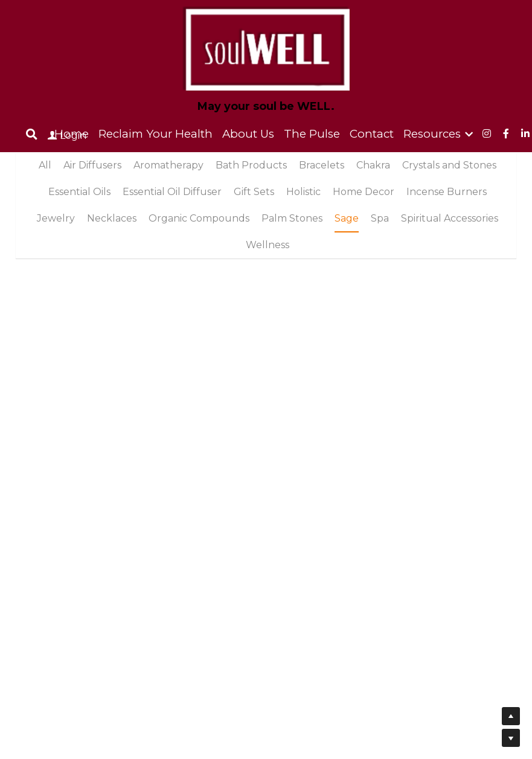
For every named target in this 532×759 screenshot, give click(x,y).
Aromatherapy (168, 165)
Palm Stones (292, 218)
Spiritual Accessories (450, 218)
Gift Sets (254, 192)
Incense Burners (447, 192)
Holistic (303, 192)
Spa (380, 218)
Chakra (373, 165)
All (45, 165)
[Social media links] (487, 133)
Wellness (268, 245)
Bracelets (322, 165)
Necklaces (112, 218)
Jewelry (56, 218)
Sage (347, 218)
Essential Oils (79, 192)
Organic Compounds (199, 218)
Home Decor (364, 192)
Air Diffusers (92, 165)
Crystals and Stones (449, 165)
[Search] (32, 135)
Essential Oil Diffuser (172, 192)
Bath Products (251, 165)
